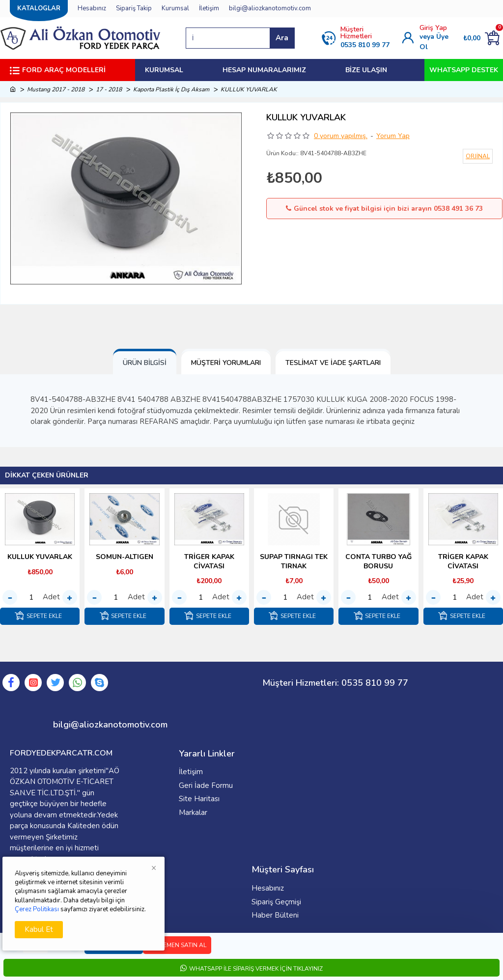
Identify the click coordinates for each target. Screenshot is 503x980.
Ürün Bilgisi (145, 363)
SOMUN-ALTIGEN (125, 557)
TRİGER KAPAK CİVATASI (209, 561)
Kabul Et (39, 929)
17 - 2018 (109, 89)
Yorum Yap (393, 136)
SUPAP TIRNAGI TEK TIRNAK (294, 561)
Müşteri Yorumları (226, 363)
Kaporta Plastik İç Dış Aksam (171, 89)
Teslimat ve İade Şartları (333, 363)
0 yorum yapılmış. (341, 136)
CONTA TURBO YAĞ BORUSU (378, 561)
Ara (282, 38)
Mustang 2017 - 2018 (56, 89)
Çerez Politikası (37, 909)
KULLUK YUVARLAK (40, 557)
